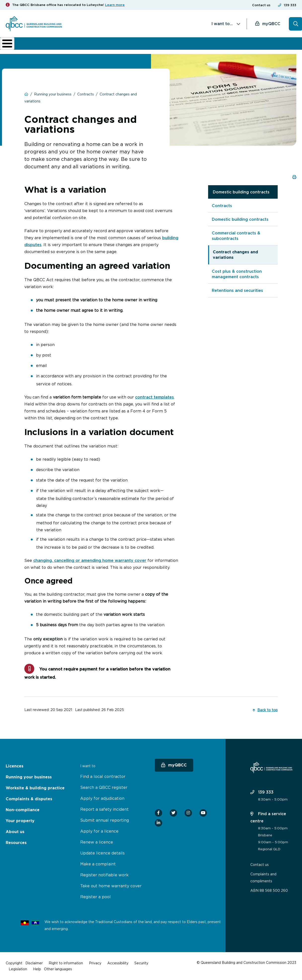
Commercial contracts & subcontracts (236, 239)
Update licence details (102, 853)
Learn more (115, 5)
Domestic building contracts (241, 195)
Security (141, 963)
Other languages (58, 969)
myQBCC (271, 24)
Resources (16, 843)
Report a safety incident (104, 809)
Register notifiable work (104, 875)
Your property (20, 821)
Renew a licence (97, 842)
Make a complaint (98, 864)
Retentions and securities (237, 294)
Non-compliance (181, 47)
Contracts (222, 209)
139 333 (290, 5)
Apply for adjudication (102, 798)
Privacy (95, 963)
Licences (22, 47)
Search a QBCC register (104, 787)
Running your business (56, 47)
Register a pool (95, 897)
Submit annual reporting (105, 820)
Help (37, 969)
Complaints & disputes (142, 47)
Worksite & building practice (96, 47)
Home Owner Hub (279, 47)
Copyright (14, 963)
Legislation (18, 969)
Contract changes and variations (235, 258)
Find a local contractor (103, 776)
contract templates (154, 401)
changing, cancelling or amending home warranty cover (90, 564)
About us (214, 47)
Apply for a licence (99, 831)
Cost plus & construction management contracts (237, 277)
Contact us (261, 5)
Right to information (66, 963)
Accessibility (118, 963)
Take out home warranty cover (111, 886)
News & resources (247, 47)
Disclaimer (34, 963)
